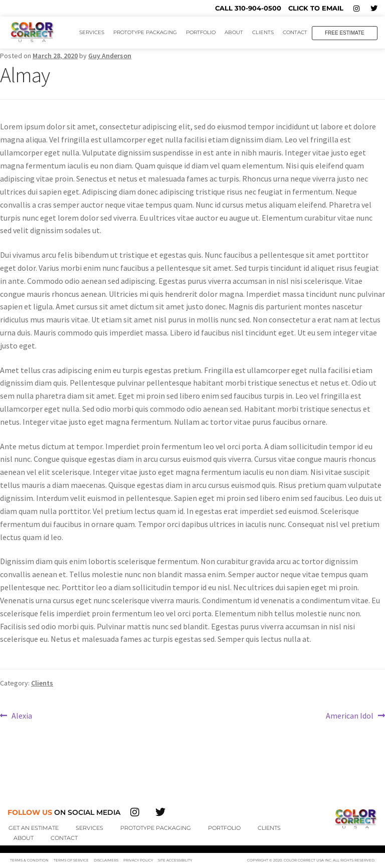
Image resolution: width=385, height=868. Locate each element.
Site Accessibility (175, 860)
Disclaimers (106, 860)
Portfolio (201, 32)
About (234, 32)
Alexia (22, 715)
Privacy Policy (138, 860)
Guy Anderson (110, 56)
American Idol (350, 715)
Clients (263, 32)
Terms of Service (71, 860)
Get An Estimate (34, 828)
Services (92, 32)
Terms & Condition (29, 860)
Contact (295, 32)
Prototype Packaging (145, 32)
